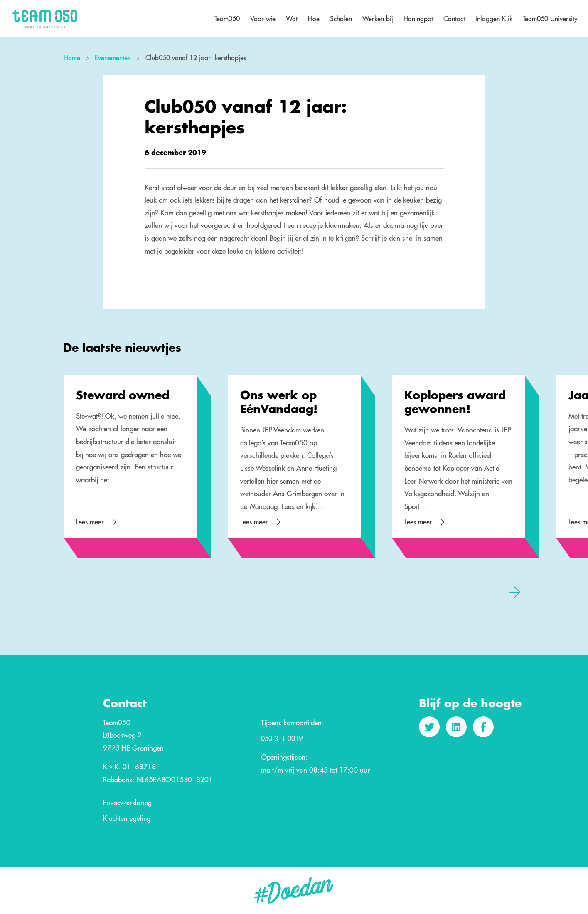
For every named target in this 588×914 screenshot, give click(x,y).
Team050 (227, 19)
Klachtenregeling (127, 819)
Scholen (341, 19)
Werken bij (378, 19)
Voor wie (263, 19)
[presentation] (514, 592)
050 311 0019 (282, 739)
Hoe (314, 19)
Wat (292, 19)
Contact (454, 19)
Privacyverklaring (127, 803)
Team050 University (550, 19)
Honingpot (418, 19)
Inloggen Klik (494, 19)
